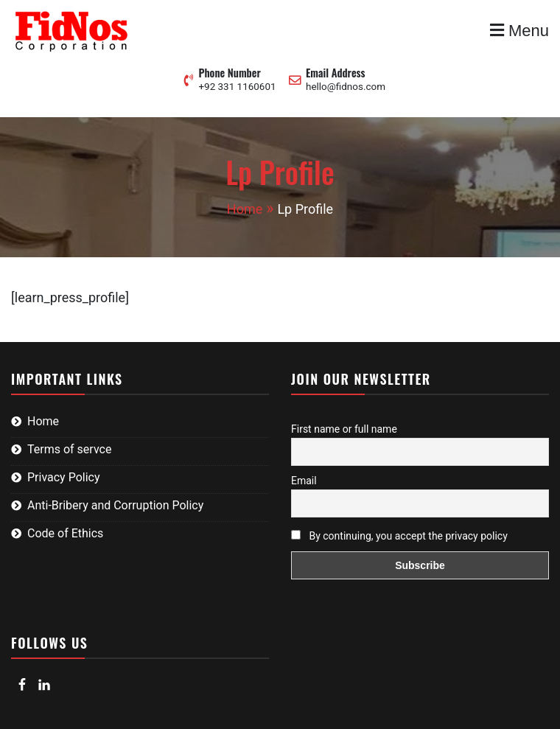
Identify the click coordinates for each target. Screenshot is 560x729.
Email (304, 481)
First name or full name (344, 429)
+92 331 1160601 (237, 87)
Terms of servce (69, 449)
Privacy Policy (64, 477)
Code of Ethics (65, 533)
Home (43, 421)
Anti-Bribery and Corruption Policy (115, 505)
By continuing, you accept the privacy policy (399, 536)
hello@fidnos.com (346, 87)
